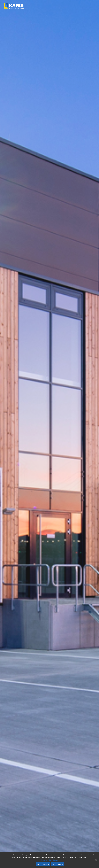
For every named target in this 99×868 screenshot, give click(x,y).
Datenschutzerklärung (49, 860)
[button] (93, 6)
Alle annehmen (43, 864)
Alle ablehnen (58, 864)
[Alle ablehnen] (96, 860)
